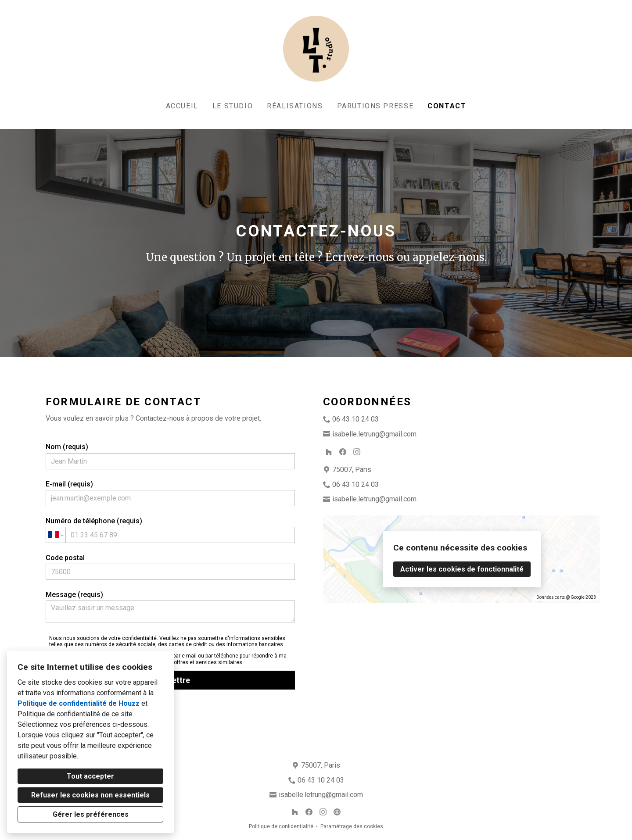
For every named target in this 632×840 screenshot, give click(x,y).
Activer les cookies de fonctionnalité (462, 569)
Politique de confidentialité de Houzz (79, 703)
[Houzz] (329, 452)
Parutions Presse (375, 106)
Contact (447, 106)
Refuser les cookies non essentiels (90, 795)
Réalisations (295, 106)
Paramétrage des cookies (352, 826)
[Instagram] (357, 452)
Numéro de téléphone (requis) (171, 530)
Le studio (233, 106)
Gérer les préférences (91, 814)
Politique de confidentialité (281, 826)
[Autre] (337, 812)
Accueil (182, 106)
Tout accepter (90, 776)
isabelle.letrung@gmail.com (374, 434)
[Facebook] (343, 452)
